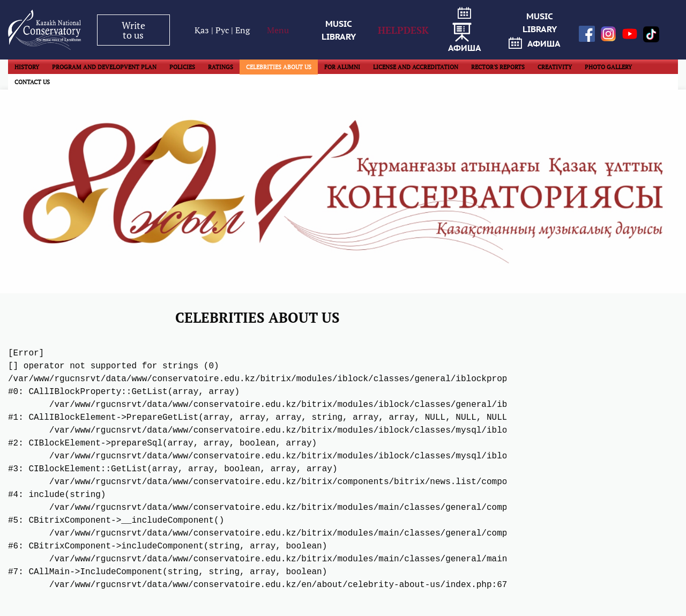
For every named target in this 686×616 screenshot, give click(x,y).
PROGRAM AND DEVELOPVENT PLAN (104, 67)
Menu (278, 30)
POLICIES (182, 67)
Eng (243, 30)
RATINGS (221, 67)
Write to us (133, 30)
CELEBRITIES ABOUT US (279, 67)
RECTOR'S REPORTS (498, 67)
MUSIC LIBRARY (339, 30)
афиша (465, 30)
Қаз (203, 30)
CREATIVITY (555, 67)
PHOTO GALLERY (608, 67)
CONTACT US (32, 82)
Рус (223, 30)
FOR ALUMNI (342, 67)
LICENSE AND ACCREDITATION (416, 67)
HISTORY (27, 67)
